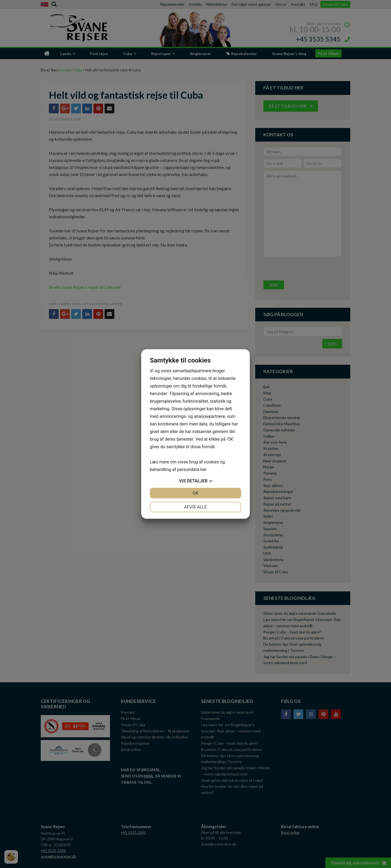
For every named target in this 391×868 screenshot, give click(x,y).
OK (195, 493)
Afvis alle (195, 507)
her (203, 470)
